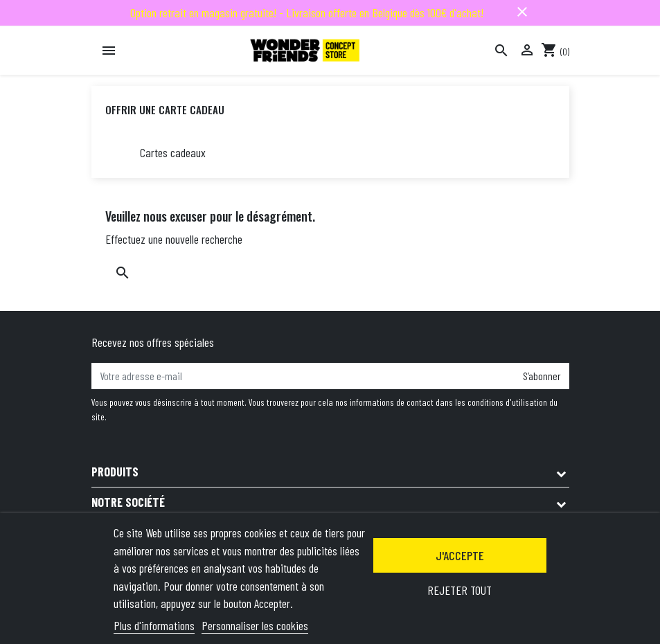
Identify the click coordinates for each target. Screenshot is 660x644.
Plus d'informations (154, 625)
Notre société (128, 502)
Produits (115, 472)
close (522, 12)
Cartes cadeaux (173, 152)
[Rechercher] (501, 51)
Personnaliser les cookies (255, 625)
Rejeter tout (460, 590)
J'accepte (460, 555)
